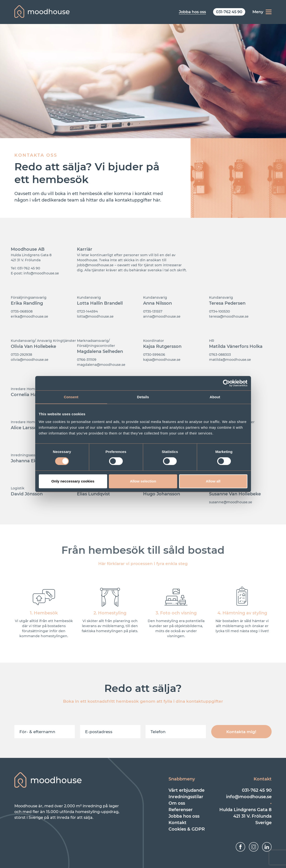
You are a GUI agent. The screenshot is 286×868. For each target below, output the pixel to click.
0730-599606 (154, 366)
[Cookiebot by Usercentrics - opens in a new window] (226, 383)
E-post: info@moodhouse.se (35, 285)
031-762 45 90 (257, 790)
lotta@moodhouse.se (95, 328)
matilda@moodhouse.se (230, 371)
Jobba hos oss (184, 816)
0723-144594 (87, 323)
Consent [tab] (71, 397)
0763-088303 (220, 366)
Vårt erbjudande (187, 790)
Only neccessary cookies (73, 481)
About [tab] (215, 397)
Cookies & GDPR (187, 829)
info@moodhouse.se (249, 797)
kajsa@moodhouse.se (162, 371)
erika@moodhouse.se (29, 328)
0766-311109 (87, 371)
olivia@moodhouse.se (30, 371)
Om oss (177, 803)
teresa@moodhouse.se (229, 328)
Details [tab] (143, 397)
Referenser (181, 810)
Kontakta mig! (241, 732)
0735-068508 (22, 323)
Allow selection (143, 481)
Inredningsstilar (186, 797)
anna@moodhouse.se (162, 328)
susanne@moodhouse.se (231, 514)
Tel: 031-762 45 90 (25, 280)
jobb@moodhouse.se (95, 277)
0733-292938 (21, 366)
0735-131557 (153, 323)
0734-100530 (219, 323)
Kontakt (178, 823)
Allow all (213, 481)
